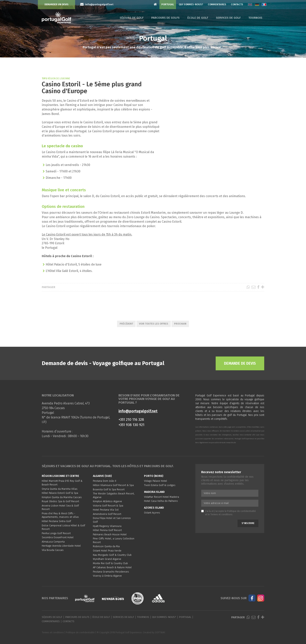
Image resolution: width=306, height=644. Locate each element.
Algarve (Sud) (102, 476)
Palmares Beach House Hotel (110, 534)
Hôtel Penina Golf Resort (107, 530)
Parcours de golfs (165, 18)
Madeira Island (154, 492)
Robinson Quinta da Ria (106, 546)
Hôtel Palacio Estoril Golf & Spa (60, 493)
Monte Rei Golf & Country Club (110, 563)
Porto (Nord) (154, 476)
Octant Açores (152, 513)
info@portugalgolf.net (138, 411)
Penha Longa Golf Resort (56, 533)
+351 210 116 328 (131, 419)
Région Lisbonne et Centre (60, 476)
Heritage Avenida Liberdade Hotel (61, 546)
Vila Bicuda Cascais (53, 550)
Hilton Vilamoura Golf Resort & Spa (113, 485)
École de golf (198, 18)
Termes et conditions (221, 514)
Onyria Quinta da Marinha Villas (60, 489)
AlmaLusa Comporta (53, 542)
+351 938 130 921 (131, 425)
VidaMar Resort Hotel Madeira (161, 497)
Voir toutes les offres (154, 324)
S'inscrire (248, 523)
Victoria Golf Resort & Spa (108, 506)
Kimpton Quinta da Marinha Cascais (62, 497)
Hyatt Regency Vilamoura (107, 526)
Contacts (237, 4)
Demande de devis (240, 363)
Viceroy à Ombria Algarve (107, 576)
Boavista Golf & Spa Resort (109, 489)
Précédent (126, 324)
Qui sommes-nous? (191, 4)
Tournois (255, 18)
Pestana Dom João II (105, 481)
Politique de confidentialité (242, 511)
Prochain (180, 324)
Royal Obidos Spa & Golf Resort (60, 501)
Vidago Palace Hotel (156, 481)
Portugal (168, 4)
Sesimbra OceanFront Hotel (58, 537)
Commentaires (217, 4)
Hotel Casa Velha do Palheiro (161, 501)
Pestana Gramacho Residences (111, 572)
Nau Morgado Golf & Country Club (112, 555)
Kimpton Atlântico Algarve (107, 501)
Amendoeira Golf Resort (107, 514)
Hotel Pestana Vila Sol (106, 510)
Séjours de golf (132, 18)
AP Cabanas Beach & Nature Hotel (112, 567)
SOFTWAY (160, 633)
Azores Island (154, 508)
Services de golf (228, 18)
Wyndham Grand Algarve (107, 559)
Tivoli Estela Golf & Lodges (160, 485)
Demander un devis (56, 4)
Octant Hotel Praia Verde (107, 551)
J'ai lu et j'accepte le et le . (229, 513)
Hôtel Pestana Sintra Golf (56, 521)
